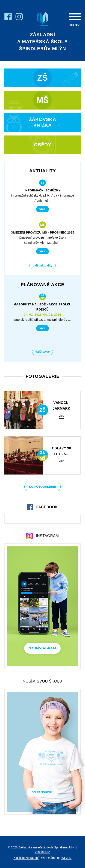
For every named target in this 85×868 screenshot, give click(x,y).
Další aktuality (42, 265)
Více (42, 209)
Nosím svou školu (42, 681)
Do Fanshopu (42, 792)
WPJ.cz (66, 858)
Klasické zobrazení (26, 858)
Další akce (42, 352)
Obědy (42, 145)
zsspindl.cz (42, 852)
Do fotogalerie (43, 487)
